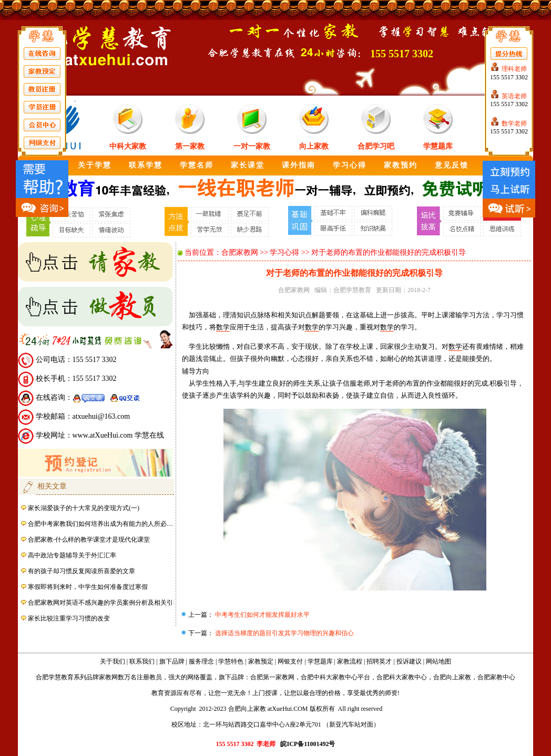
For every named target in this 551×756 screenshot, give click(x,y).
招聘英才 (379, 661)
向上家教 (314, 146)
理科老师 (514, 69)
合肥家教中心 (496, 677)
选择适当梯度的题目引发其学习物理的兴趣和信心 (284, 633)
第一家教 (190, 146)
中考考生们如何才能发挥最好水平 (262, 615)
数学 (223, 327)
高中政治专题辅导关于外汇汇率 (72, 555)
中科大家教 (128, 146)
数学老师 (514, 123)
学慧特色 (231, 661)
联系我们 (142, 661)
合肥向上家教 (452, 677)
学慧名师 (197, 165)
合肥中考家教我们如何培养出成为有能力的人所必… (100, 524)
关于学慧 (95, 165)
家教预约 (401, 165)
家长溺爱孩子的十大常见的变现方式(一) (84, 508)
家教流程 (350, 661)
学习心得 (350, 165)
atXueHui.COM (288, 709)
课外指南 (299, 165)
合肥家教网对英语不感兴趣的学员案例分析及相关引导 (104, 603)
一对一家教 (252, 146)
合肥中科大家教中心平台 (335, 677)
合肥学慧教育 (352, 290)
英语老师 (514, 96)
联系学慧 (146, 165)
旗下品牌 (172, 661)
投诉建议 (409, 661)
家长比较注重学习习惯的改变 (69, 618)
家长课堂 (248, 165)
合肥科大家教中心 (402, 677)
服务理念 (201, 661)
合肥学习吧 (376, 146)
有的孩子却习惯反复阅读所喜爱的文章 (81, 571)
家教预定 (261, 661)
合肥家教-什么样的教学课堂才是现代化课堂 (89, 540)
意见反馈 (452, 165)
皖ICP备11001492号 (308, 744)
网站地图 (438, 661)
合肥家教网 (240, 252)
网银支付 (290, 661)
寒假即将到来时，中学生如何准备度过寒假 (88, 587)
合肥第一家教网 (272, 677)
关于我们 (113, 661)
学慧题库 (438, 146)
